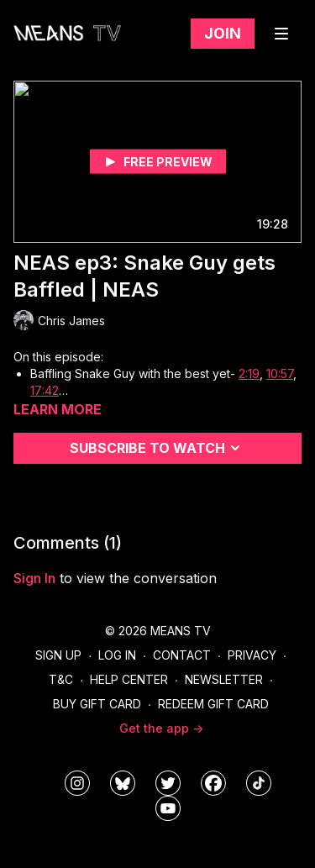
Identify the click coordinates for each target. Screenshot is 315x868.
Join (223, 33)
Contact (182, 655)
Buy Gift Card (97, 704)
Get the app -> (161, 728)
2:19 (249, 374)
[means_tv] (77, 783)
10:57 (280, 374)
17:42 (45, 390)
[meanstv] (213, 783)
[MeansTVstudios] (123, 783)
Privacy (252, 655)
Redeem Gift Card (213, 704)
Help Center (129, 679)
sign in (34, 578)
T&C (61, 679)
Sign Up (58, 655)
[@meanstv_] (259, 783)
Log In (117, 655)
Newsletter (224, 679)
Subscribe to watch (157, 448)
